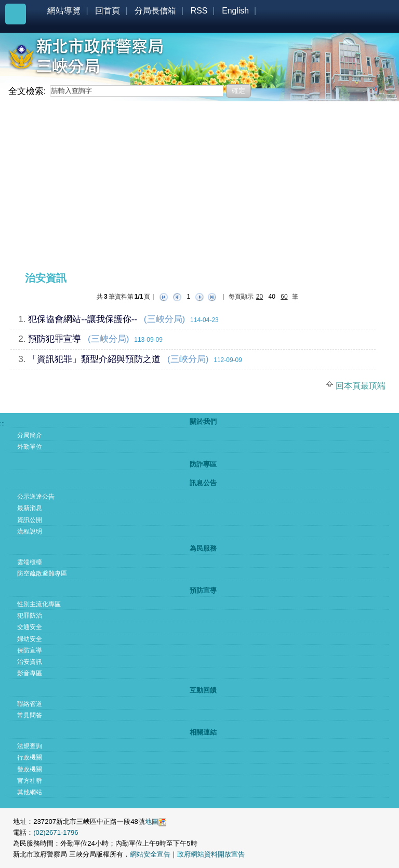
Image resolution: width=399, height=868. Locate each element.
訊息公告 (203, 483)
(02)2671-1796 (56, 832)
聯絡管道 (30, 704)
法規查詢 (30, 746)
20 (260, 297)
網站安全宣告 (150, 854)
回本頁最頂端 (361, 386)
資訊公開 (30, 520)
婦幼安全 (30, 639)
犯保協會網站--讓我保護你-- (83, 319)
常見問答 (30, 715)
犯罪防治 (30, 616)
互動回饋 (203, 690)
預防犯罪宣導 (55, 339)
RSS (199, 11)
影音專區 (30, 673)
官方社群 (30, 781)
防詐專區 (203, 464)
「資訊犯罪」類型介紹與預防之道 (94, 359)
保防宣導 (30, 650)
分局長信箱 (155, 11)
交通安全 (30, 627)
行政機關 (30, 757)
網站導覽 (64, 11)
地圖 (152, 822)
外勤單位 (30, 447)
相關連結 (203, 732)
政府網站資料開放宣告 (211, 854)
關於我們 (203, 422)
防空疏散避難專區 (42, 573)
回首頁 (108, 11)
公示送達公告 (36, 497)
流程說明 (30, 531)
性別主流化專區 (39, 604)
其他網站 (30, 792)
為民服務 (203, 548)
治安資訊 (30, 662)
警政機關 (30, 769)
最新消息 (30, 508)
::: (13, 105)
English (235, 11)
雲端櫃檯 (30, 562)
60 (284, 297)
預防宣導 (203, 590)
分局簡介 (30, 435)
